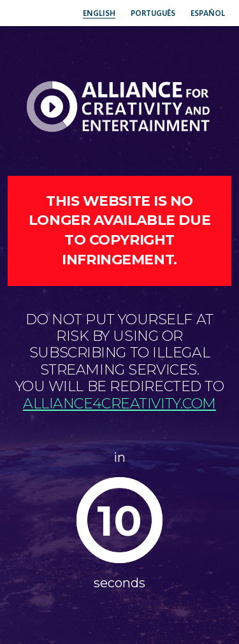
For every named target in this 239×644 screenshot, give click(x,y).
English (99, 13)
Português (153, 13)
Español (208, 13)
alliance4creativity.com (119, 404)
